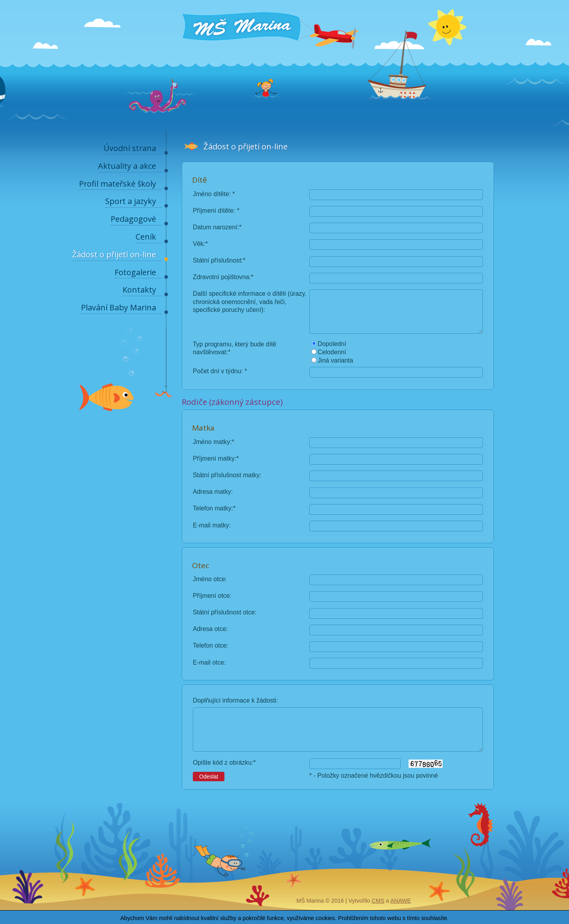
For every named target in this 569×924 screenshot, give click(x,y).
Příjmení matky (214, 458)
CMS (378, 901)
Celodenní (332, 352)
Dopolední (332, 344)
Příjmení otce (211, 596)
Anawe (401, 901)
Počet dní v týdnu (217, 371)
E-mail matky (211, 525)
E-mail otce (208, 662)
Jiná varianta (335, 360)
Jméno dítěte (211, 194)
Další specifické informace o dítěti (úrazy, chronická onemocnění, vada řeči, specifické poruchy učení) (250, 301)
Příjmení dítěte (213, 211)
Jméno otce (209, 579)
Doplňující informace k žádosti (235, 700)
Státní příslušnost (217, 260)
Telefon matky (212, 508)
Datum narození (215, 227)
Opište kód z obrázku (222, 762)
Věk (198, 244)
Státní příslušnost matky (226, 475)
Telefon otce (210, 645)
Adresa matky (212, 492)
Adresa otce (209, 629)
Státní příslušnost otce (224, 612)
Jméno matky (211, 442)
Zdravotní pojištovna (221, 277)
